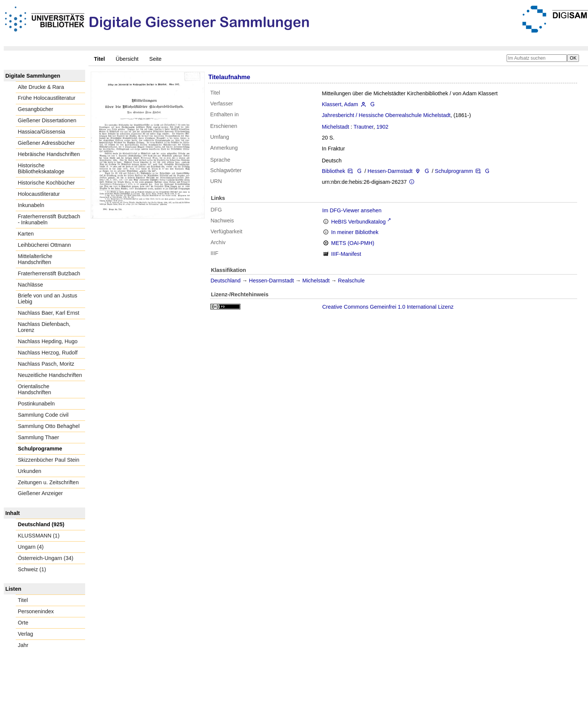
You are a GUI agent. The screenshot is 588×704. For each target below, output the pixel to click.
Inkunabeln (31, 205)
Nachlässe (31, 285)
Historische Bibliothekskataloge (41, 168)
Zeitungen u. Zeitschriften (48, 482)
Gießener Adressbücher (46, 143)
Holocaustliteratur (39, 194)
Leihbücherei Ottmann (45, 245)
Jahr (23, 645)
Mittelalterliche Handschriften (35, 259)
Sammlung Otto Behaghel (49, 426)
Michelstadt (335, 127)
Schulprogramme (40, 449)
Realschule (351, 281)
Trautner (364, 127)
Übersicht (127, 59)
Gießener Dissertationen (47, 120)
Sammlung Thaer (39, 437)
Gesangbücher (36, 109)
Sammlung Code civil (43, 415)
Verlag (26, 634)
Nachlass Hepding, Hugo (48, 341)
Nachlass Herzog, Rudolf (48, 353)
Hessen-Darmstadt (390, 171)
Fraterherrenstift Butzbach (49, 273)
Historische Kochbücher (46, 183)
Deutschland (225, 281)
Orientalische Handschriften (35, 389)
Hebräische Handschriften (49, 154)
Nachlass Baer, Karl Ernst (49, 313)
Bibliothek (333, 171)
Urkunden (30, 471)
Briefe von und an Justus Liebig (48, 299)
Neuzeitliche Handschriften (50, 375)
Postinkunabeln (36, 404)
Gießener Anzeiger (40, 493)
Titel (23, 600)
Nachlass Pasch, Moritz (46, 364)
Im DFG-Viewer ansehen (352, 210)
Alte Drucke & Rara (41, 87)
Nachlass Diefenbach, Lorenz (44, 327)
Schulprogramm (454, 171)
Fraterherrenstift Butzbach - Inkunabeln (49, 219)
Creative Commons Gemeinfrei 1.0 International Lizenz (388, 307)
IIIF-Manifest (346, 254)
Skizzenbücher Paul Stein (49, 460)
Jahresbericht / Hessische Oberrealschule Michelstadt (386, 115)
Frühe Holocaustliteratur (47, 98)
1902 (382, 127)
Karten (26, 234)
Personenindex (36, 611)
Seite (155, 59)
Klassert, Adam (340, 104)
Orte (23, 623)
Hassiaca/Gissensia (42, 132)
